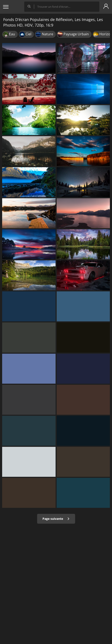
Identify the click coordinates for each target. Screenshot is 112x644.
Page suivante (56, 519)
